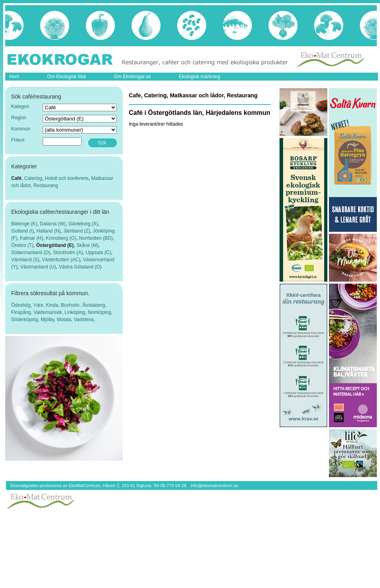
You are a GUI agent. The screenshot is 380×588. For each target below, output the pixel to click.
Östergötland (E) (55, 245)
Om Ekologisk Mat (66, 77)
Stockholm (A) (68, 253)
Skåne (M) (87, 245)
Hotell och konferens (67, 178)
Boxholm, (72, 305)
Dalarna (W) (53, 224)
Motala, (66, 320)
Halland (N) (48, 231)
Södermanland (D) (31, 253)
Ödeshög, (22, 305)
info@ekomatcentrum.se (214, 485)
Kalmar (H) (32, 238)
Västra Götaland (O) (80, 267)
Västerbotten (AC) (61, 260)
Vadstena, (84, 320)
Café (16, 178)
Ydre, (39, 305)
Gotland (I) (23, 231)
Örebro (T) (22, 245)
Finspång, (22, 312)
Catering (33, 178)
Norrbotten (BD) (96, 238)
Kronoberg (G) (61, 238)
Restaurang (45, 185)
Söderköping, (26, 320)
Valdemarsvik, (49, 312)
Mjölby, (49, 320)
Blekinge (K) (24, 224)
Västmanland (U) (38, 267)
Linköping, (76, 312)
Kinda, (53, 305)
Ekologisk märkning (199, 77)
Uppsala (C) (98, 253)
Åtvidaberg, (94, 305)
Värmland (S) (25, 260)
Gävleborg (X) (83, 224)
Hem (14, 77)
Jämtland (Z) (77, 231)
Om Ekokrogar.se (133, 77)
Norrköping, (100, 312)
